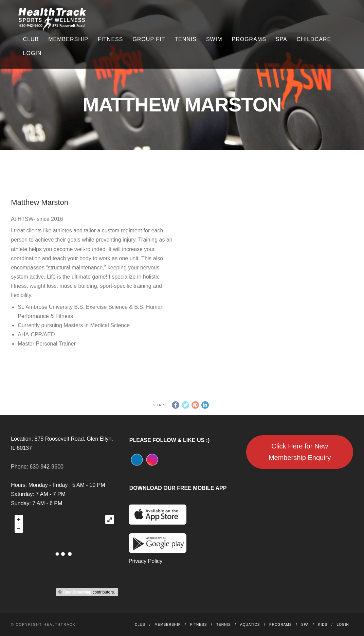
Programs (249, 39)
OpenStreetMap (77, 592)
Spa (281, 39)
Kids (323, 625)
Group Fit (149, 39)
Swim (214, 39)
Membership (68, 39)
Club (31, 39)
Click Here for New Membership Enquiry (300, 452)
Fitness (111, 39)
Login (32, 53)
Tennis (186, 39)
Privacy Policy (146, 561)
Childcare (314, 39)
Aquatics (250, 625)
